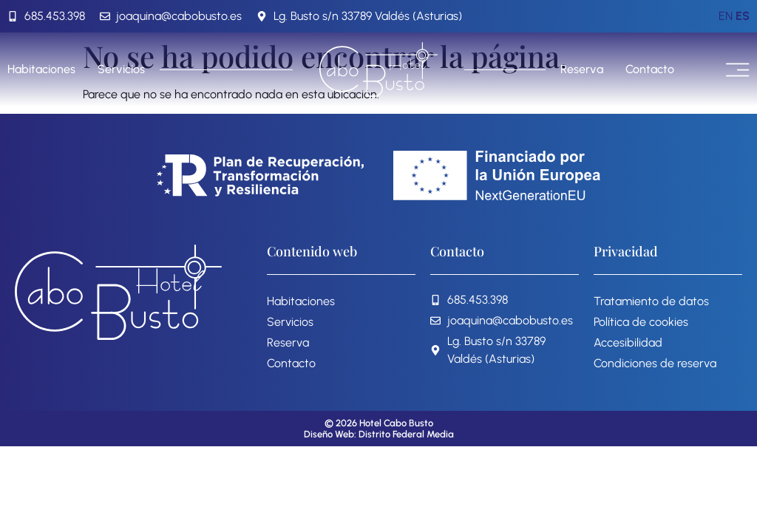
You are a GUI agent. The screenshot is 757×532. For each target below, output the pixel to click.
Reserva (582, 69)
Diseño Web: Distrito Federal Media (379, 434)
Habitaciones (41, 69)
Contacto (650, 69)
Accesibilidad (628, 342)
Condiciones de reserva (655, 363)
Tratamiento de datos (651, 301)
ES (743, 16)
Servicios (121, 69)
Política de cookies (641, 322)
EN (726, 16)
